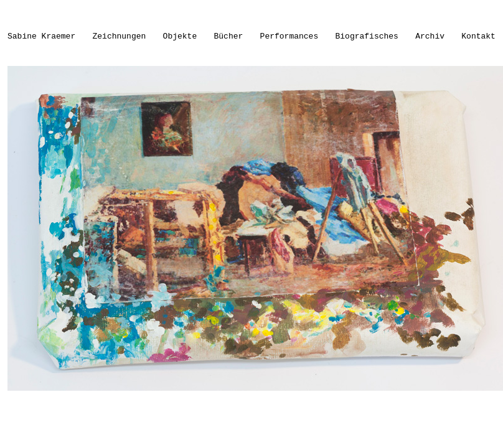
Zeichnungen (120, 36)
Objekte (180, 36)
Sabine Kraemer (41, 36)
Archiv (430, 36)
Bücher (229, 36)
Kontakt (478, 36)
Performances (289, 36)
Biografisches (367, 36)
